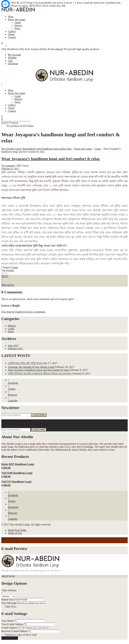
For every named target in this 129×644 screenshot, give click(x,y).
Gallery (12, 31)
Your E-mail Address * (13, 624)
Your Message (9, 603)
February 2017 (16, 349)
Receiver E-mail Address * (15, 631)
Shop (11, 17)
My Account (14, 55)
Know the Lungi (17, 19)
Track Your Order (17, 530)
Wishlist (12, 58)
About (11, 34)
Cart (10, 61)
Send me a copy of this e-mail (21, 635)
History (18, 25)
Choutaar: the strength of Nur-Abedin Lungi (32, 367)
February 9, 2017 (10, 169)
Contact (12, 37)
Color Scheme (9, 590)
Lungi (18, 22)
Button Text (7, 600)
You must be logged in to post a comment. (24, 312)
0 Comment (8, 166)
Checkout (13, 64)
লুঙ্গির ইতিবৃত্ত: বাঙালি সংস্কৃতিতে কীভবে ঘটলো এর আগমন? (40, 374)
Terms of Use (15, 533)
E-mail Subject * (10, 628)
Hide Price (11, 607)
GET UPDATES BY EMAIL (17, 421)
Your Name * (8, 621)
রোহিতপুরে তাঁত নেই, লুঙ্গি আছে (25, 363)
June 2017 (13, 346)
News (17, 28)
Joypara (10, 270)
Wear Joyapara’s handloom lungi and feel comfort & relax (51, 159)
